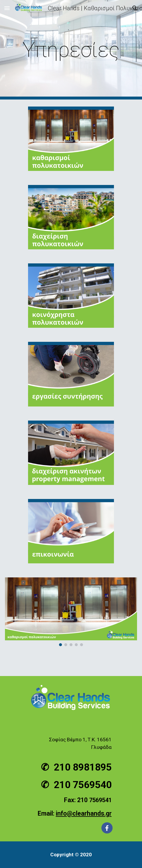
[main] (71, 50)
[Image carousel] (71, 612)
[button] (7, 8)
